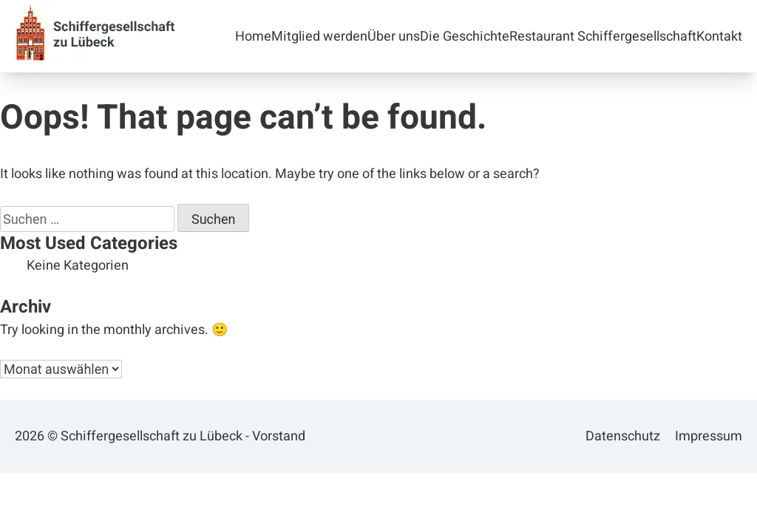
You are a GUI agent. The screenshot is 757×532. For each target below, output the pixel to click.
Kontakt (719, 37)
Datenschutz (623, 436)
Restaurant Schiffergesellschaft (603, 37)
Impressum (709, 436)
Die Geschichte (465, 37)
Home (253, 37)
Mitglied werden (319, 37)
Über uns (394, 37)
